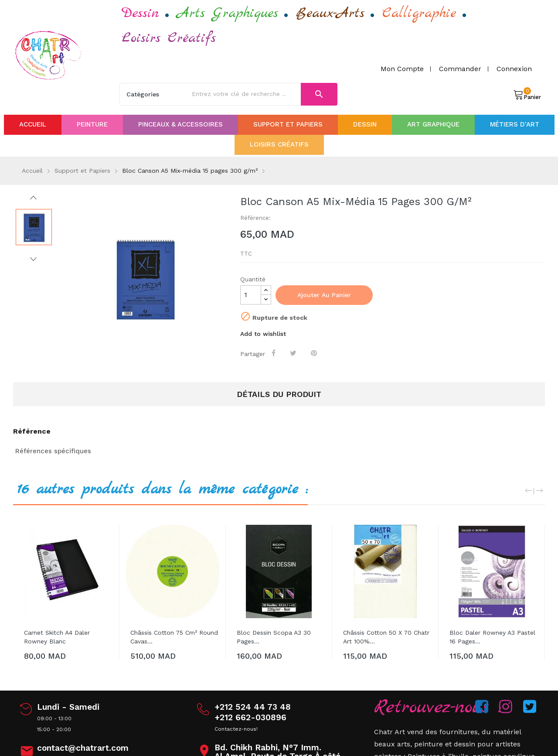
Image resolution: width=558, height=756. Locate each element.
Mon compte (402, 69)
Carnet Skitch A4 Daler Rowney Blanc (57, 637)
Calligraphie (419, 13)
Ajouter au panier (324, 295)
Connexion (514, 69)
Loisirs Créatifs (169, 38)
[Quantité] (251, 295)
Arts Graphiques (228, 13)
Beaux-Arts (330, 13)
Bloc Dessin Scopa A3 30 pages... (274, 637)
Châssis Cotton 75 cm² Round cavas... (174, 637)
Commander (460, 69)
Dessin (140, 13)
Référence (32, 431)
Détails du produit (279, 394)
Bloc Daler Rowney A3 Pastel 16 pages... (492, 637)
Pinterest (315, 353)
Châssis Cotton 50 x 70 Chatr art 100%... (386, 637)
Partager (275, 353)
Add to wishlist (263, 334)
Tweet (294, 353)
